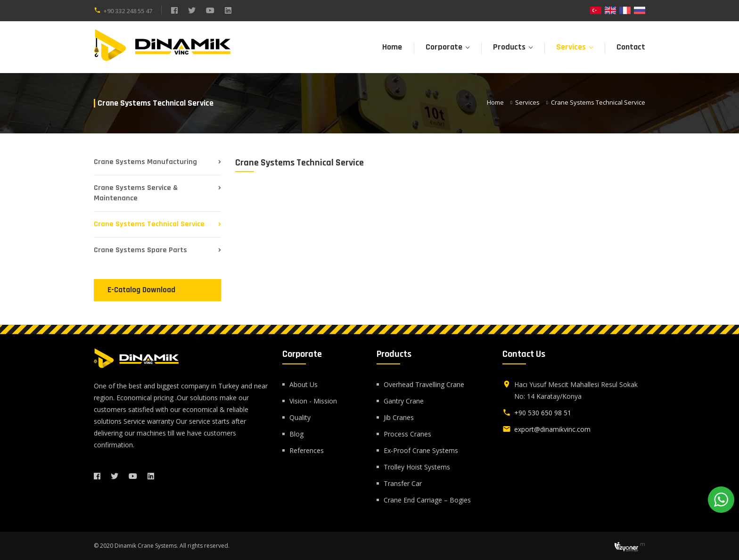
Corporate (444, 47)
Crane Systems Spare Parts (140, 250)
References (307, 450)
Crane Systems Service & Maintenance (136, 193)
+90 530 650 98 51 (543, 413)
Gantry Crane (404, 401)
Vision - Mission (313, 401)
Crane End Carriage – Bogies (427, 500)
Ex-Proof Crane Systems (421, 450)
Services (571, 47)
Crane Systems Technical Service (149, 224)
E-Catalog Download (141, 290)
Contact (631, 47)
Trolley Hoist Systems (417, 467)
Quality (300, 417)
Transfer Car (403, 483)
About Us (304, 384)
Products (509, 47)
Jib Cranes (399, 417)
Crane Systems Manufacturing (145, 162)
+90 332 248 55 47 (128, 11)
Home (392, 47)
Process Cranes (407, 434)
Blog (296, 434)
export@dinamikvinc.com (552, 429)
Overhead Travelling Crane (424, 384)
